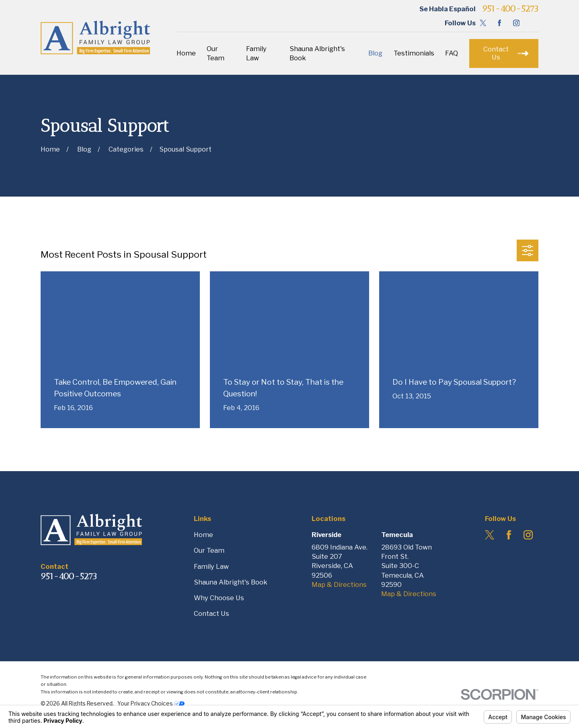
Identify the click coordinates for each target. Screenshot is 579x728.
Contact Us (211, 613)
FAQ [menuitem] (452, 53)
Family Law (211, 566)
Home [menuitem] (186, 53)
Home (203, 535)
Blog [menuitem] (375, 53)
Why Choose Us (219, 598)
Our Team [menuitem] (216, 53)
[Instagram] (516, 23)
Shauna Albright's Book (231, 582)
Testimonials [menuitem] (414, 53)
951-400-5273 (510, 9)
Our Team (209, 550)
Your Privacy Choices (151, 703)
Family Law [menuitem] (256, 53)
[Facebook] (499, 23)
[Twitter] (483, 23)
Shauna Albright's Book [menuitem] (317, 53)
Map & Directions (339, 584)
